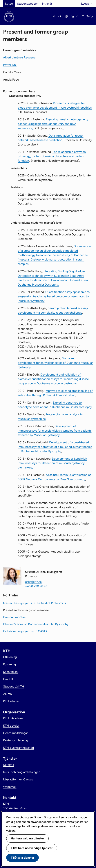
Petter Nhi (10, 65)
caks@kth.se (33, 582)
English (74, 16)
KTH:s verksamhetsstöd (18, 748)
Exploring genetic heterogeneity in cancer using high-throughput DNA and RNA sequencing (55, 124)
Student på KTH (14, 686)
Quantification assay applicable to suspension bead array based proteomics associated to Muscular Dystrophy (54, 296)
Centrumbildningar (15, 733)
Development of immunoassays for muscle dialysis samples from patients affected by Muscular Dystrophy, (55, 431)
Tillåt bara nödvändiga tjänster (32, 848)
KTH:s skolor (11, 726)
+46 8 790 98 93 (36, 586)
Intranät (47, 4)
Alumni (8, 694)
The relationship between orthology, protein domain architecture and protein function (52, 156)
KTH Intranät (11, 701)
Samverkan (10, 672)
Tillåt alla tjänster (22, 858)
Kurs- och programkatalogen (22, 772)
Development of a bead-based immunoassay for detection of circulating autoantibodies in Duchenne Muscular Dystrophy (55, 447)
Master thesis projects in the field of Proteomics (35, 603)
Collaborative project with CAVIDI (25, 631)
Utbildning (10, 657)
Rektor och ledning (16, 740)
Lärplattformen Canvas (18, 779)
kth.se (9, 4)
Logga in (87, 4)
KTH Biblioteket (13, 718)
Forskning (9, 664)
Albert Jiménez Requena (19, 57)
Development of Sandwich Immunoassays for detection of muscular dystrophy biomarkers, (52, 463)
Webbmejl (10, 787)
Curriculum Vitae (14, 617)
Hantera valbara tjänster (27, 838)
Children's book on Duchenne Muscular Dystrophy (36, 624)
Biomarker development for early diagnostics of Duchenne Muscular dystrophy (55, 363)
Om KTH (9, 679)
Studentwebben (28, 4)
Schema (9, 765)
